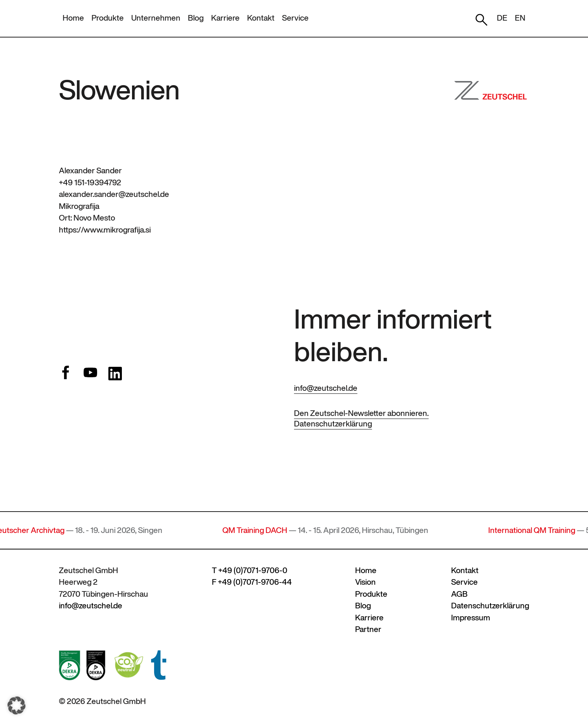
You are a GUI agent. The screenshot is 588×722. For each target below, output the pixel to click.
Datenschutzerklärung (333, 424)
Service (295, 18)
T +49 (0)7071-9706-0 (250, 570)
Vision (365, 582)
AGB (459, 594)
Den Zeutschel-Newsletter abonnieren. (361, 413)
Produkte (108, 18)
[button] (16, 705)
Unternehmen (156, 18)
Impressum (471, 618)
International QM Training (535, 530)
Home (73, 18)
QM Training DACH (259, 530)
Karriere (225, 18)
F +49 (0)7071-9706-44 (252, 582)
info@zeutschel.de (326, 388)
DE (502, 18)
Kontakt (261, 18)
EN (520, 18)
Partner (368, 629)
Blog (196, 18)
